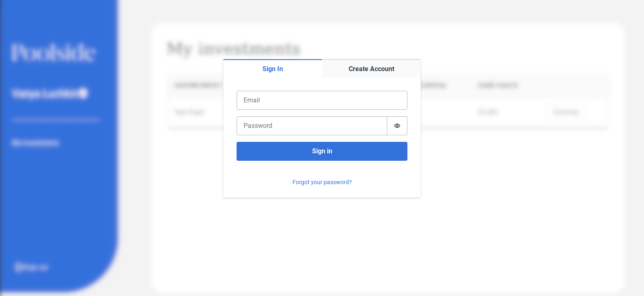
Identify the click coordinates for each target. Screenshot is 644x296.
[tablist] (322, 68)
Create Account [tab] (371, 69)
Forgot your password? (322, 182)
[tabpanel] (322, 138)
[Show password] (397, 126)
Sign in (322, 151)
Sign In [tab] (273, 69)
